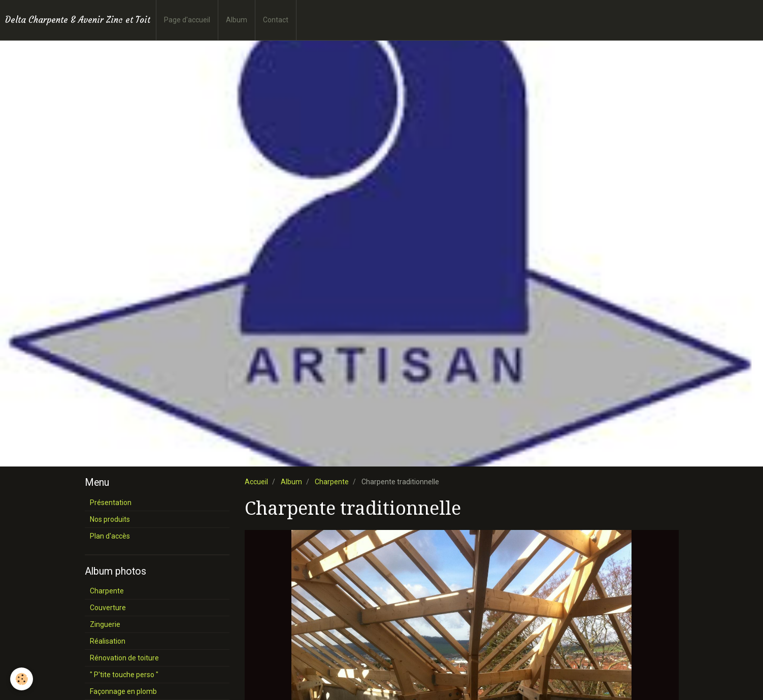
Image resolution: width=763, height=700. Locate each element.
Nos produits (110, 519)
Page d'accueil (187, 20)
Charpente (332, 482)
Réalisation (108, 641)
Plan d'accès (110, 536)
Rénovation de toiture (124, 658)
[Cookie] (22, 679)
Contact (276, 20)
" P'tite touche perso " (124, 675)
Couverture (108, 608)
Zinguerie (105, 624)
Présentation (111, 503)
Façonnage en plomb (123, 691)
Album (237, 20)
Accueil (256, 482)
